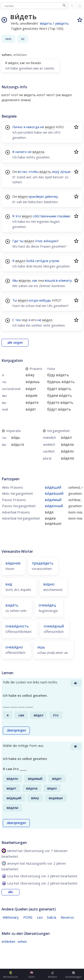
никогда (33, 127)
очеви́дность (17, 626)
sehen (22, 941)
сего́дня (42, 261)
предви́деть (43, 563)
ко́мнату (65, 280)
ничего (21, 152)
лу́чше (65, 172)
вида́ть (12, 605)
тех (18, 320)
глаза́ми (64, 216)
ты (21, 241)
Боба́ (30, 261)
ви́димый (53, 500)
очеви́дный (54, 626)
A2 (23, 39)
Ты (15, 300)
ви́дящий (53, 487)
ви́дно (49, 584)
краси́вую (36, 196)
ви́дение (13, 563)
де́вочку (51, 196)
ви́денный (54, 506)
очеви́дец (47, 605)
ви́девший (54, 493)
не (42, 127)
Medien (53, 975)
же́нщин (50, 241)
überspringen (16, 730)
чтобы (33, 172)
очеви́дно (14, 647)
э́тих (39, 241)
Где (15, 241)
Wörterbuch (10, 975)
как (35, 280)
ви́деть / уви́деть (54, 23)
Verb (8, 39)
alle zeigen (15, 343)
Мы (15, 280)
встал (22, 172)
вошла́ (50, 280)
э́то (18, 216)
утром (54, 261)
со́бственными (44, 216)
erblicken (8, 941)
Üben (31, 975)
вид (9, 584)
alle (11, 892)
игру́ (56, 172)
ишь (41, 647)
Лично (17, 127)
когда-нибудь (40, 300)
